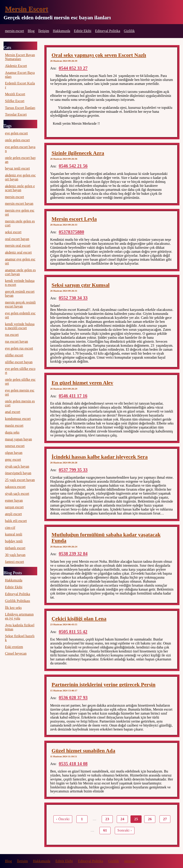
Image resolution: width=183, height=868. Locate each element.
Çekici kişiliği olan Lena (79, 619)
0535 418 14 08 (73, 764)
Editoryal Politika (108, 31)
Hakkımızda (62, 31)
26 (150, 819)
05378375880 (71, 232)
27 (165, 819)
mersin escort (14, 31)
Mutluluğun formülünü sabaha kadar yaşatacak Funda (106, 538)
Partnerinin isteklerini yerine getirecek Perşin (104, 684)
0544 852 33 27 (73, 68)
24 (122, 819)
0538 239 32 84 (73, 553)
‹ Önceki (63, 819)
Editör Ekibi (83, 31)
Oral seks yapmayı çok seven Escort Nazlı (99, 55)
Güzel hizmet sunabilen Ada (83, 751)
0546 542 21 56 (73, 166)
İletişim (44, 31)
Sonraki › (125, 830)
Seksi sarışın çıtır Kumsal (81, 285)
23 (107, 819)
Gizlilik (129, 31)
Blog (31, 31)
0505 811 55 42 (73, 632)
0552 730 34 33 (73, 298)
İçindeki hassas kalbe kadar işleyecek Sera (100, 457)
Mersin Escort (26, 9)
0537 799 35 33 (73, 470)
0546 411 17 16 (73, 396)
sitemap (130, 861)
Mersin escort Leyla (74, 219)
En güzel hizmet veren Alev (82, 383)
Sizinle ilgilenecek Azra (78, 153)
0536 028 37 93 (73, 697)
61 (105, 830)
